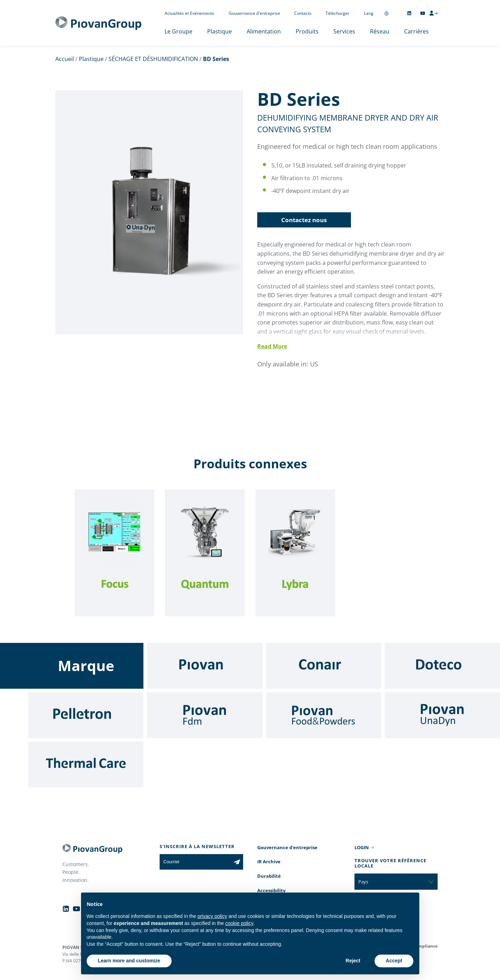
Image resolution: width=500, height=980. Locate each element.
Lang (369, 13)
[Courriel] (195, 862)
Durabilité (269, 876)
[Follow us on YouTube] (423, 13)
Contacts (303, 13)
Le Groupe (178, 31)
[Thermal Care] (86, 765)
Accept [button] (394, 961)
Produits (307, 31)
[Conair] (324, 666)
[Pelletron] (86, 715)
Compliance (425, 946)
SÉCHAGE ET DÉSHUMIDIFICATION (153, 59)
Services (344, 31)
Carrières (416, 31)
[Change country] (387, 13)
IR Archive (269, 862)
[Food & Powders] (324, 715)
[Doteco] (442, 666)
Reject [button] (353, 961)
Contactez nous (304, 220)
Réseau (380, 31)
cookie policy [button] (239, 923)
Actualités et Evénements (189, 13)
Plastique (220, 31)
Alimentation (264, 31)
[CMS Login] (433, 13)
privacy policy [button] (212, 916)
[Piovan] (205, 666)
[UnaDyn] (442, 715)
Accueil (65, 59)
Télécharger (338, 13)
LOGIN (362, 847)
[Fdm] (205, 715)
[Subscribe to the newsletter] (237, 862)
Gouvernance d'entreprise (254, 13)
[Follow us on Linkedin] (409, 13)
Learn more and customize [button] (129, 961)
